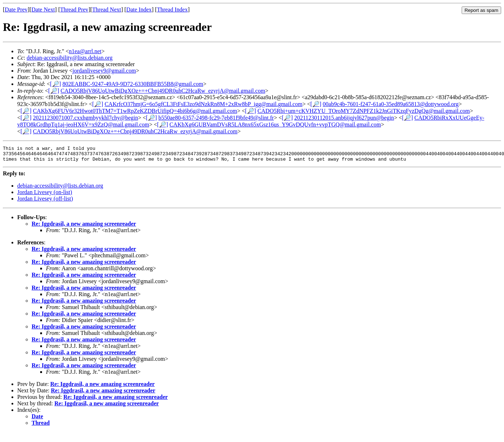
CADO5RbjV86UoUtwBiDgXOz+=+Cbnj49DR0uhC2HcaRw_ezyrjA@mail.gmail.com (163, 91)
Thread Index (172, 10)
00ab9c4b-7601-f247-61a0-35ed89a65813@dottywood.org (391, 104)
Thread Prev (74, 10)
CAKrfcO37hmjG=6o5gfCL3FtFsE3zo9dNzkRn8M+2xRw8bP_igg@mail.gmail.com (203, 104)
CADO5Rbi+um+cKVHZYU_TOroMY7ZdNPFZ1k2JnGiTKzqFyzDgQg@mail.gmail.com (364, 111)
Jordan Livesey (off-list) (45, 202)
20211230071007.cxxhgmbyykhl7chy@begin (86, 118)
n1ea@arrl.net (85, 51)
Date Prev (16, 10)
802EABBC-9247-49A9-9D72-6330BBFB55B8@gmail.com (133, 84)
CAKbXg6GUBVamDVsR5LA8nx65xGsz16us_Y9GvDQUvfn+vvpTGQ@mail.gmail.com (275, 125)
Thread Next (107, 10)
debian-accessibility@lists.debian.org (69, 58)
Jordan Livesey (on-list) (45, 195)
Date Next (43, 10)
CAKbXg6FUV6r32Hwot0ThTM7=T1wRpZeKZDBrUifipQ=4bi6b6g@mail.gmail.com (135, 111)
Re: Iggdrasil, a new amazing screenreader (84, 227)
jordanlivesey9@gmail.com (104, 71)
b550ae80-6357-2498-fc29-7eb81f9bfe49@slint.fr (216, 118)
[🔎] (55, 84)
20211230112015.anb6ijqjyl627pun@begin (344, 118)
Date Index (139, 10)
